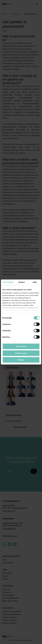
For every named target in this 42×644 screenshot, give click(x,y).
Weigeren (21, 360)
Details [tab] (22, 282)
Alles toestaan (21, 346)
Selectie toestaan (21, 353)
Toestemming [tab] (8, 282)
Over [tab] (35, 282)
